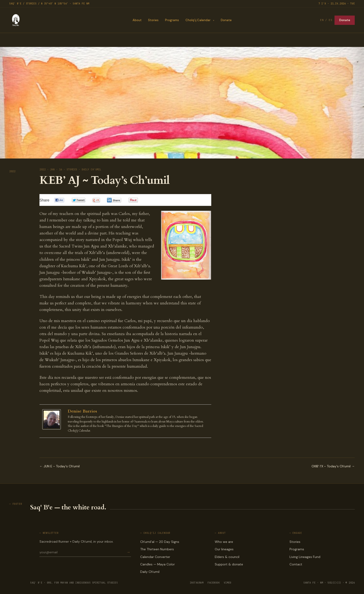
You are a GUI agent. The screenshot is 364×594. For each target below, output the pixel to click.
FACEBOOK (214, 583)
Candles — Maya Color (158, 564)
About (137, 20)
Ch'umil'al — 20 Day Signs (160, 542)
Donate (226, 20)
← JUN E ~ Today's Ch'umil (60, 466)
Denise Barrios (82, 411)
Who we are (224, 542)
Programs (172, 20)
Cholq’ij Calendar (198, 20)
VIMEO (228, 583)
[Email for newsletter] (83, 552)
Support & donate (229, 564)
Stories (153, 20)
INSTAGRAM (197, 583)
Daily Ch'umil (150, 572)
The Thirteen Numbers (157, 549)
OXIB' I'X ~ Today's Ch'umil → (333, 466)
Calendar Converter (155, 557)
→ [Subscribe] (128, 552)
